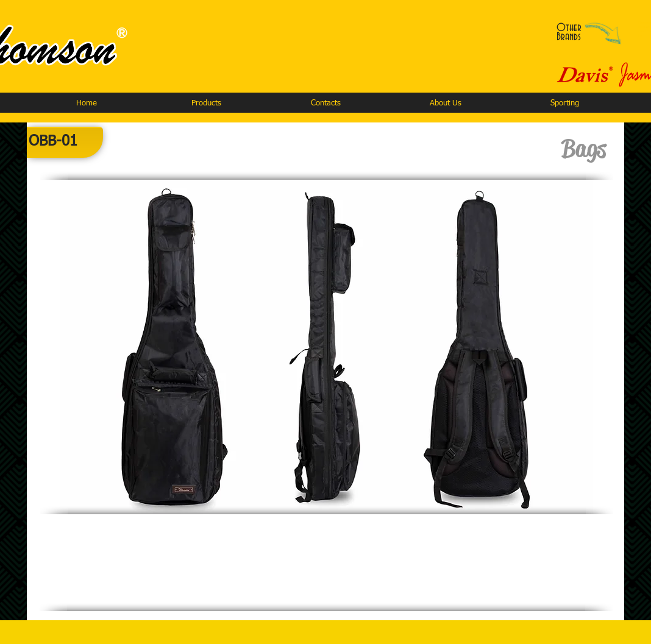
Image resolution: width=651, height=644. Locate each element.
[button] (206, 103)
